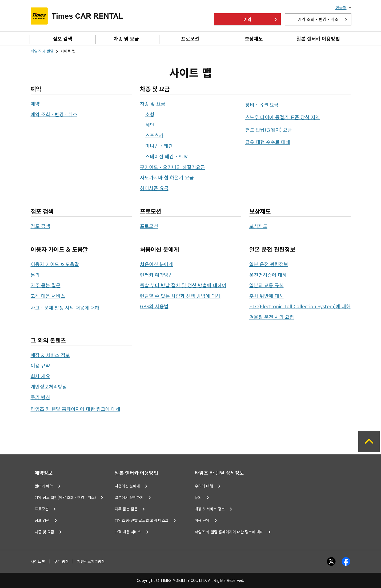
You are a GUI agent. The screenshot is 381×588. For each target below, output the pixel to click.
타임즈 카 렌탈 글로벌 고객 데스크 (142, 520)
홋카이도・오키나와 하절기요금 (173, 167)
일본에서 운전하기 (129, 497)
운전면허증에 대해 (268, 275)
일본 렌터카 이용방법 (318, 38)
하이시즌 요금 (154, 188)
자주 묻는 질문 (46, 285)
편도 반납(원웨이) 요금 (269, 130)
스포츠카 (154, 135)
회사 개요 (40, 376)
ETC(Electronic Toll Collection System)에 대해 (300, 306)
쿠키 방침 (40, 397)
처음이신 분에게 (157, 264)
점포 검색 (63, 38)
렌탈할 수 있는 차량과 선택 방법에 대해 (180, 296)
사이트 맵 (38, 561)
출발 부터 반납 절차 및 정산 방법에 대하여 (183, 285)
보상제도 (254, 38)
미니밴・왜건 (159, 146)
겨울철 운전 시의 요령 (272, 317)
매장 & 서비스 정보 (50, 355)
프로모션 (190, 38)
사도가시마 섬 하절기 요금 (167, 177)
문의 (35, 275)
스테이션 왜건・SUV (166, 156)
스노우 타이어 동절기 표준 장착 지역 (283, 117)
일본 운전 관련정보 (269, 264)
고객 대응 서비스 (48, 296)
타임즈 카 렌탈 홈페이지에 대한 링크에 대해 (75, 409)
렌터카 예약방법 (157, 275)
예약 (247, 19)
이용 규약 (40, 365)
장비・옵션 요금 (262, 105)
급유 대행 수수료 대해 (268, 142)
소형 (150, 114)
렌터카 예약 (44, 486)
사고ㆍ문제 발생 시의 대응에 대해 (65, 307)
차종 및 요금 (126, 38)
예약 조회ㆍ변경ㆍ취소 (318, 19)
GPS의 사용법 (154, 306)
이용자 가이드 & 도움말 (55, 264)
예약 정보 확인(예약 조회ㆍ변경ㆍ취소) (65, 497)
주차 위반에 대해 (266, 296)
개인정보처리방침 (49, 386)
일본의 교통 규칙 (266, 285)
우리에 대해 (204, 486)
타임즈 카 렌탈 (42, 51)
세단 (150, 125)
